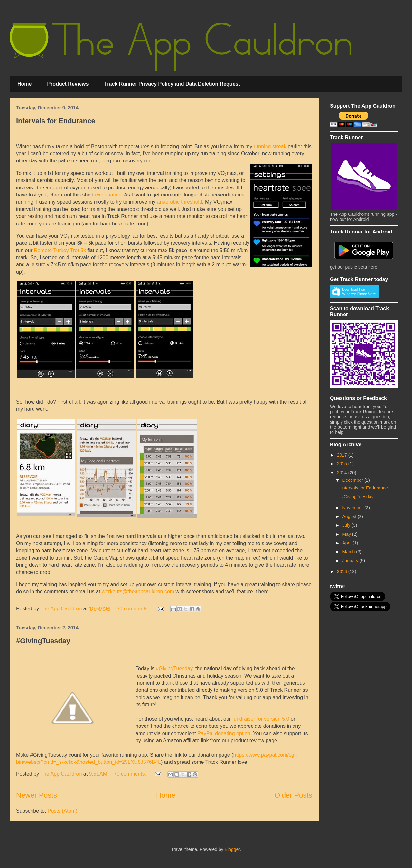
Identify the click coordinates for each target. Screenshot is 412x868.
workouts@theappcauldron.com (138, 592)
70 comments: (131, 774)
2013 (343, 571)
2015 (343, 464)
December (353, 480)
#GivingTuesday (43, 641)
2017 (343, 455)
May (347, 534)
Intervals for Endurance (56, 121)
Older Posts (293, 795)
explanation (108, 195)
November (353, 508)
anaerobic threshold (180, 202)
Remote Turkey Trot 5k (60, 250)
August (350, 516)
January (351, 561)
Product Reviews (68, 84)
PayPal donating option (224, 733)
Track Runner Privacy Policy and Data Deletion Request (172, 84)
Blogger (232, 849)
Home (24, 84)
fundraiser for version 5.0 (261, 719)
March (349, 552)
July (347, 525)
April (347, 543)
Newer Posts (37, 795)
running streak (270, 146)
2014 (343, 473)
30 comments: (133, 609)
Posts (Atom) (62, 811)
